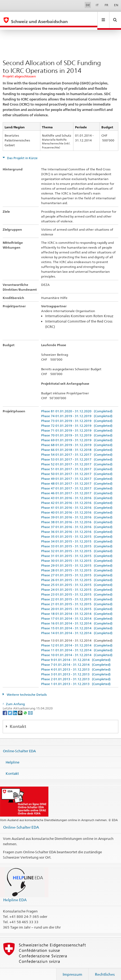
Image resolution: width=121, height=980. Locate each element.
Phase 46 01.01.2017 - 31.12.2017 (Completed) (77, 488)
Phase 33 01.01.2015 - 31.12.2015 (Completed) (77, 541)
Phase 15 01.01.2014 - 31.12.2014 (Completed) (77, 623)
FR (106, 5)
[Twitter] (10, 707)
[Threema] (21, 707)
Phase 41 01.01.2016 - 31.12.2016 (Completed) (77, 502)
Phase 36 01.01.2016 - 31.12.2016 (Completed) (77, 527)
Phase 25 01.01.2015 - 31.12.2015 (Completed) (77, 580)
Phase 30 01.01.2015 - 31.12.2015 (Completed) (77, 556)
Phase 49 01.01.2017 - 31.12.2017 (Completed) (77, 474)
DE (88, 5)
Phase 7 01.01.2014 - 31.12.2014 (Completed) (76, 659)
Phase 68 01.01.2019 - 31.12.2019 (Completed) (77, 440)
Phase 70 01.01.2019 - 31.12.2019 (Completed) (77, 430)
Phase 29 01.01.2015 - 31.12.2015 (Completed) (77, 560)
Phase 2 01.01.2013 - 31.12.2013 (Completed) (76, 674)
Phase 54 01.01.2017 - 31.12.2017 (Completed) (77, 449)
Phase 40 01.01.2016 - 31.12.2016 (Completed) (77, 507)
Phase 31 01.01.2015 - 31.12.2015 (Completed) (77, 551)
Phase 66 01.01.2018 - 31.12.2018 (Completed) (77, 445)
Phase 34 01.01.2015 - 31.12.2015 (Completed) (77, 536)
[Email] (30, 707)
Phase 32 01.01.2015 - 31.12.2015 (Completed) (77, 546)
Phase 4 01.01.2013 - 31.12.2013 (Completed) (76, 664)
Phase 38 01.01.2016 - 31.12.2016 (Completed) (77, 517)
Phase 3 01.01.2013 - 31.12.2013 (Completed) (76, 669)
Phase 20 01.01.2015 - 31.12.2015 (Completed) (77, 604)
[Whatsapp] (26, 707)
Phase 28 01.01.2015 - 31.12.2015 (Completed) (77, 565)
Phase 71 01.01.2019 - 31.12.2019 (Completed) (77, 425)
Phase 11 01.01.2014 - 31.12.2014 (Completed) (77, 645)
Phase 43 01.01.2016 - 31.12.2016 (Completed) (77, 493)
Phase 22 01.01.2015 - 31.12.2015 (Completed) (77, 594)
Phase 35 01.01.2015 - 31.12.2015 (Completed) (77, 531)
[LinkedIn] (15, 707)
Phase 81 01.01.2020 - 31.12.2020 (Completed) (77, 406)
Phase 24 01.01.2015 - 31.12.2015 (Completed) (77, 584)
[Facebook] (5, 707)
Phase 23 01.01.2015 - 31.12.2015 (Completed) (77, 589)
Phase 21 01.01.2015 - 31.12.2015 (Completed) (77, 599)
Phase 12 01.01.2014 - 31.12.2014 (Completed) (77, 640)
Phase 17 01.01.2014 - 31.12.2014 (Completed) (77, 613)
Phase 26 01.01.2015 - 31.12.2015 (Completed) (77, 575)
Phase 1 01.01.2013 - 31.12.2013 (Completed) (76, 679)
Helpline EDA (15, 895)
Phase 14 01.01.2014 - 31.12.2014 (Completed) (77, 628)
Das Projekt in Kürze (22, 153)
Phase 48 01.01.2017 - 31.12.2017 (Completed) (77, 478)
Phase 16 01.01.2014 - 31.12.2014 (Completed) (77, 618)
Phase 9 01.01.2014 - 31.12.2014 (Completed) (76, 655)
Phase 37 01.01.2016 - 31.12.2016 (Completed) (77, 522)
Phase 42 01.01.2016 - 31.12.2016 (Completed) (77, 498)
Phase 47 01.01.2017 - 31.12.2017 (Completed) (77, 483)
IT (97, 5)
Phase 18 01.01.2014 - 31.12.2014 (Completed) (77, 609)
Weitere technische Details (26, 689)
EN (116, 5)
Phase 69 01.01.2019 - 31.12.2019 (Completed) (77, 435)
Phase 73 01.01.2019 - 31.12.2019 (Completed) (77, 416)
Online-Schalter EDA (19, 746)
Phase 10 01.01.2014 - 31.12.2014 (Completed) (77, 650)
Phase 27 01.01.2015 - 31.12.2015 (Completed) (77, 570)
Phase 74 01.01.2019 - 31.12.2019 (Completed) (77, 411)
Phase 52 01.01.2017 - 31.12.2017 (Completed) (77, 459)
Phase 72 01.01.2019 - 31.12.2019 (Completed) (77, 420)
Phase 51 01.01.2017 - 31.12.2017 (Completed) (77, 464)
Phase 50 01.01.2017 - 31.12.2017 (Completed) (77, 469)
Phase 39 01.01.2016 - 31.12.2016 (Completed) (77, 512)
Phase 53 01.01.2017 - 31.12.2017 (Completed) (77, 454)
